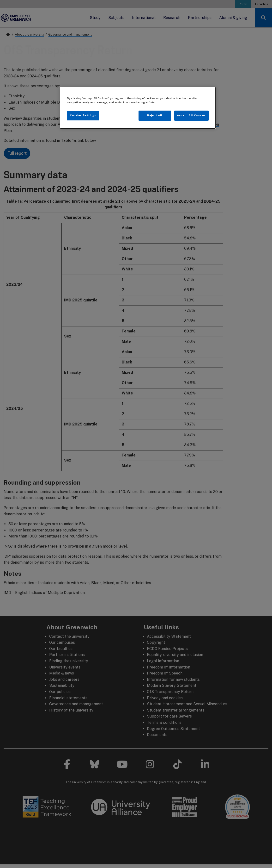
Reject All (155, 115)
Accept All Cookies (191, 115)
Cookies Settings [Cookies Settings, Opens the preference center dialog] (83, 115)
